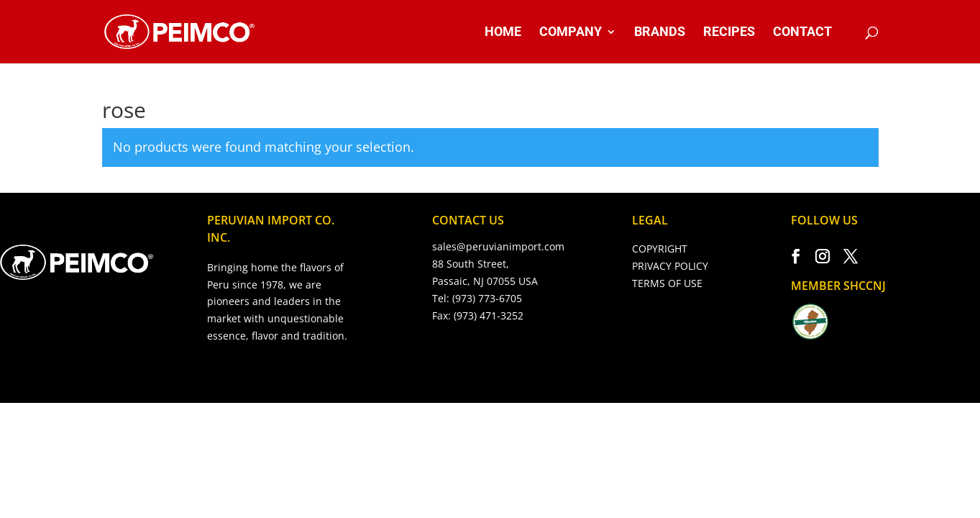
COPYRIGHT (660, 249)
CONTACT (802, 33)
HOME (503, 33)
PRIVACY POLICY (670, 266)
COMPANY (571, 33)
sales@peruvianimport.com (498, 246)
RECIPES (729, 33)
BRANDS (660, 33)
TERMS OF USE (667, 283)
